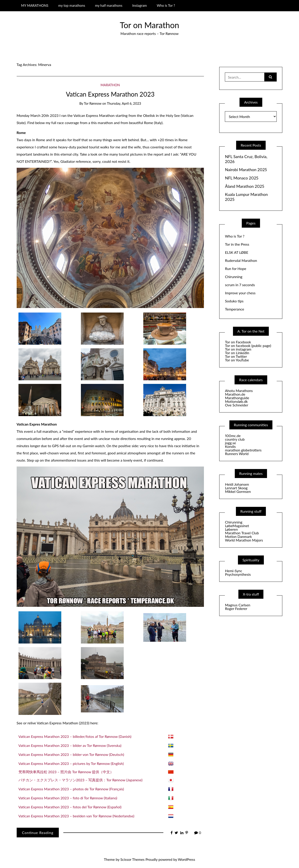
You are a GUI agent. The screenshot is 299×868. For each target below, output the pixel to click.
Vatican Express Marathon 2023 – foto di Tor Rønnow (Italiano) (68, 798)
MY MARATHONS (35, 5)
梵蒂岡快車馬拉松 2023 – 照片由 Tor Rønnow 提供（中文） (66, 772)
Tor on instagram (238, 349)
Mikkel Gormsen (238, 491)
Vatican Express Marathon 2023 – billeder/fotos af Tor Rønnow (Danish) (75, 736)
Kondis (230, 446)
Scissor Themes (132, 859)
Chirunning (234, 277)
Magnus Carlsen (237, 605)
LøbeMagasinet (237, 526)
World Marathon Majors (244, 540)
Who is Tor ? (166, 5)
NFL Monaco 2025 (242, 178)
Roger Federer (236, 609)
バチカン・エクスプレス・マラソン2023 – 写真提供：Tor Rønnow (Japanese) (81, 780)
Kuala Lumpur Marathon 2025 (246, 197)
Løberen (231, 529)
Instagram (140, 5)
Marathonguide (237, 398)
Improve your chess (240, 293)
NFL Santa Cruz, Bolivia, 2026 (246, 159)
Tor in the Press (237, 244)
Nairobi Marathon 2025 (246, 170)
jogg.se (230, 443)
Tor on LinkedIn (237, 353)
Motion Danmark (238, 536)
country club (235, 439)
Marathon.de (235, 394)
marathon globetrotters (243, 450)
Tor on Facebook (238, 342)
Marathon (110, 85)
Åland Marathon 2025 (244, 186)
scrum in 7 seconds (240, 285)
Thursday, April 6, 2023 (124, 103)
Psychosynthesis (238, 574)
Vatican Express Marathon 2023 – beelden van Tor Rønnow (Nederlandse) (76, 816)
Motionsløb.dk (236, 401)
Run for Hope (235, 269)
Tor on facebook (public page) (248, 346)
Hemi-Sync (233, 571)
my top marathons (72, 5)
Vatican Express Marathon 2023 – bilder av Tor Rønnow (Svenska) (70, 745)
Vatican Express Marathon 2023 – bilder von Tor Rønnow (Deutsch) (71, 754)
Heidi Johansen (237, 484)
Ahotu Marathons (239, 391)
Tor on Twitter (236, 356)
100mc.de (233, 436)
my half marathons (109, 5)
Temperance (234, 309)
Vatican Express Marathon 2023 (110, 94)
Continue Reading (38, 833)
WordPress (187, 859)
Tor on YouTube (237, 360)
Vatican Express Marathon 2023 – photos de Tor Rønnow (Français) (71, 789)
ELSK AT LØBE (236, 252)
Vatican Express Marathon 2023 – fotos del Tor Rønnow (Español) (70, 807)
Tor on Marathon (149, 25)
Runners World (237, 454)
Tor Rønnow (93, 103)
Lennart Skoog (236, 488)
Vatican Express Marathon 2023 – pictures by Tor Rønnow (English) (71, 763)
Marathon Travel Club (242, 533)
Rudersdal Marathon (241, 260)
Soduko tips (234, 301)
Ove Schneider (236, 405)
